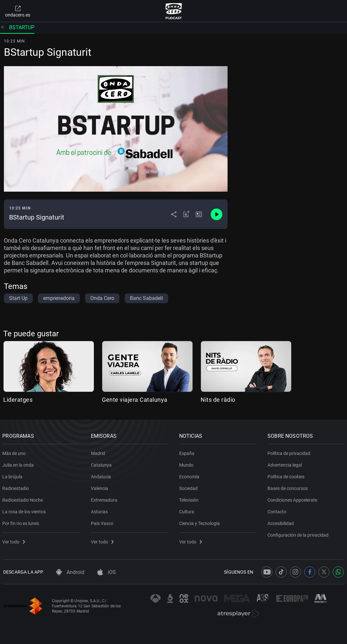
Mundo (187, 464)
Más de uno (15, 452)
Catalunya (102, 464)
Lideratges (18, 400)
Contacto (278, 510)
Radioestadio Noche (24, 499)
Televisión (190, 499)
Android (70, 572)
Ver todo (15, 541)
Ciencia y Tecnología (200, 522)
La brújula (13, 475)
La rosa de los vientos (25, 510)
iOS (107, 572)
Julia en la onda (19, 464)
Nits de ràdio (218, 400)
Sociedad (189, 487)
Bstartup (17, 27)
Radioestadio (17, 487)
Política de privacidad (290, 452)
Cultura (188, 510)
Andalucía (102, 475)
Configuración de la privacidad (299, 534)
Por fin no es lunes (22, 522)
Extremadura (105, 499)
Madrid (99, 452)
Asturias (100, 510)
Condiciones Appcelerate (293, 499)
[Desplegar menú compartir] (174, 214)
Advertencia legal (286, 464)
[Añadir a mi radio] (186, 214)
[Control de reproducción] (217, 214)
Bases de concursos (289, 487)
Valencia (100, 487)
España (188, 452)
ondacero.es (18, 11)
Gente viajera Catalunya (135, 400)
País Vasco (103, 522)
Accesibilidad (282, 522)
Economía (190, 475)
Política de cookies (287, 475)
